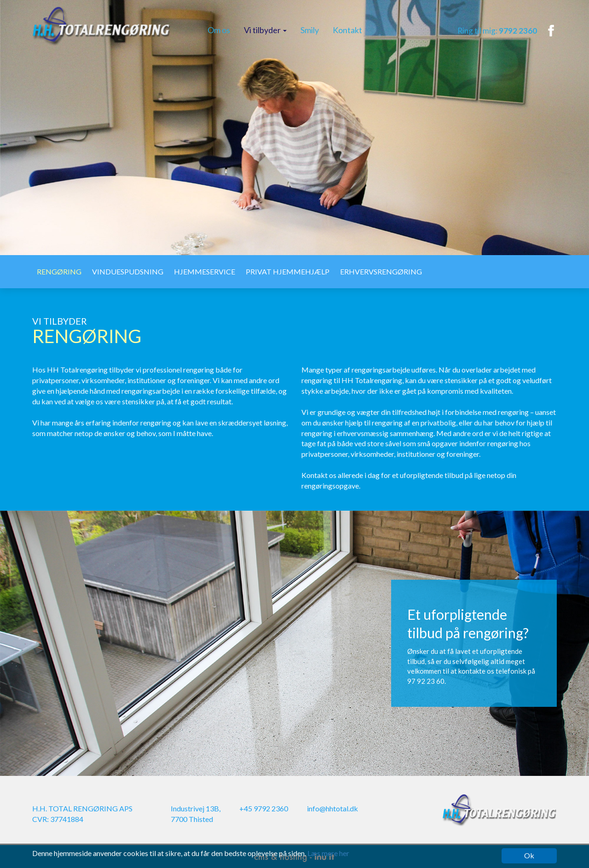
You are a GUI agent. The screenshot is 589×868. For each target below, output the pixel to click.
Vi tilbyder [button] (265, 30)
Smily (310, 30)
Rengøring (59, 271)
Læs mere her (328, 853)
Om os (219, 30)
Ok (529, 855)
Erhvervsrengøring (381, 271)
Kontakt (347, 30)
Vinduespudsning (128, 271)
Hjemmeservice (205, 271)
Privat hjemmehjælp (288, 271)
